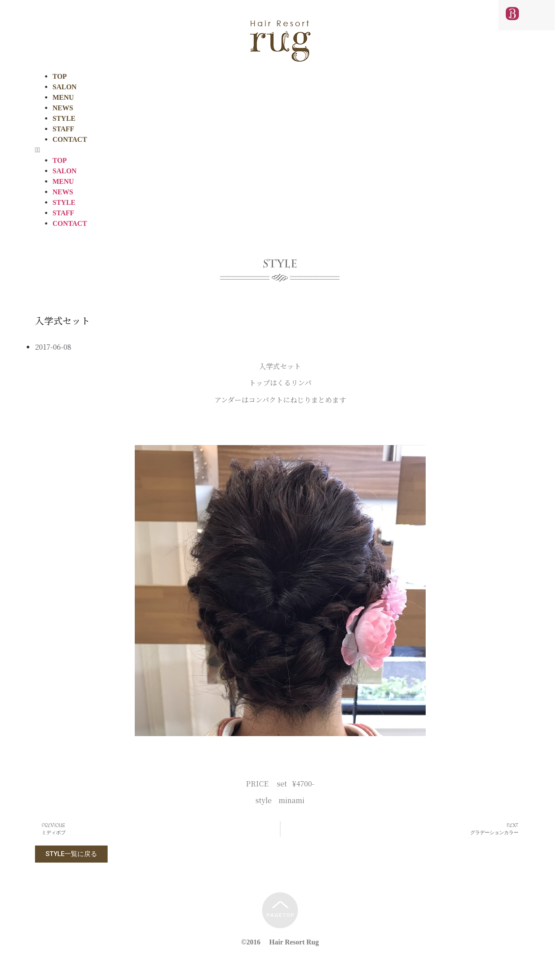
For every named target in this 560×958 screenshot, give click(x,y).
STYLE (64, 118)
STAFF (63, 129)
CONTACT (70, 139)
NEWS (63, 108)
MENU (63, 97)
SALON (65, 87)
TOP (60, 76)
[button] (280, 150)
